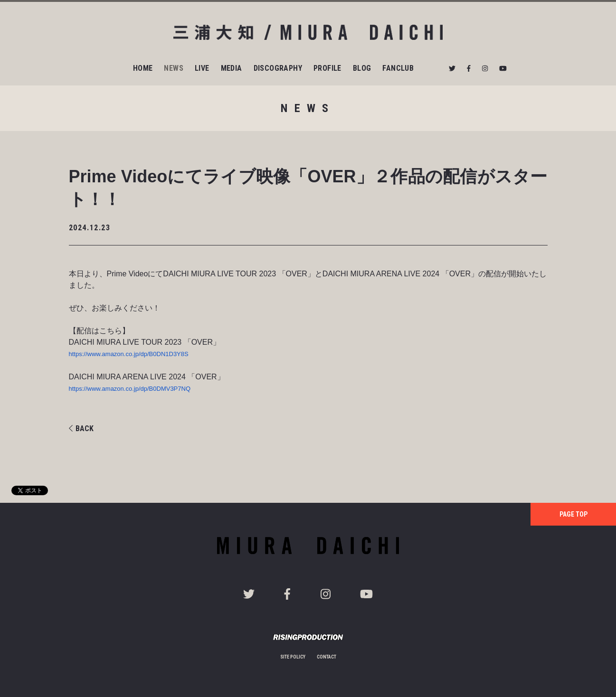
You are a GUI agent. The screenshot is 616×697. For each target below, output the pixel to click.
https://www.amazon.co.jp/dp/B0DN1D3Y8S (129, 354)
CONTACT (327, 657)
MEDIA (232, 68)
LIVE (202, 68)
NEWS (174, 68)
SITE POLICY (293, 657)
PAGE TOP (573, 514)
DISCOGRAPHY (278, 68)
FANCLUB (398, 68)
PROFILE (327, 68)
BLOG (362, 68)
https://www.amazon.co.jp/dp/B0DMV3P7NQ (130, 389)
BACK (81, 429)
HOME (143, 68)
